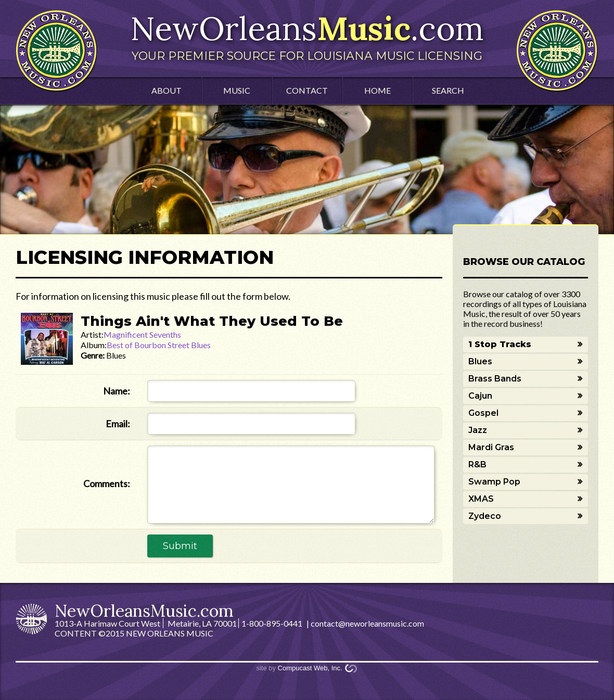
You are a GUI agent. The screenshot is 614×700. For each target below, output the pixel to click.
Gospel (483, 413)
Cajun (480, 396)
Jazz (478, 430)
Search (448, 90)
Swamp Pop (494, 482)
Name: (117, 391)
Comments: (107, 483)
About (167, 90)
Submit (180, 546)
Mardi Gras (491, 447)
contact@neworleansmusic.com (367, 623)
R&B (477, 464)
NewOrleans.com (307, 35)
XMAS (481, 499)
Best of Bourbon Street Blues (159, 345)
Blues (480, 361)
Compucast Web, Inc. (310, 668)
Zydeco (485, 516)
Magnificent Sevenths (142, 334)
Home (378, 90)
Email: (118, 424)
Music (237, 90)
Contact (307, 90)
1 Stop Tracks (500, 344)
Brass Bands (495, 379)
